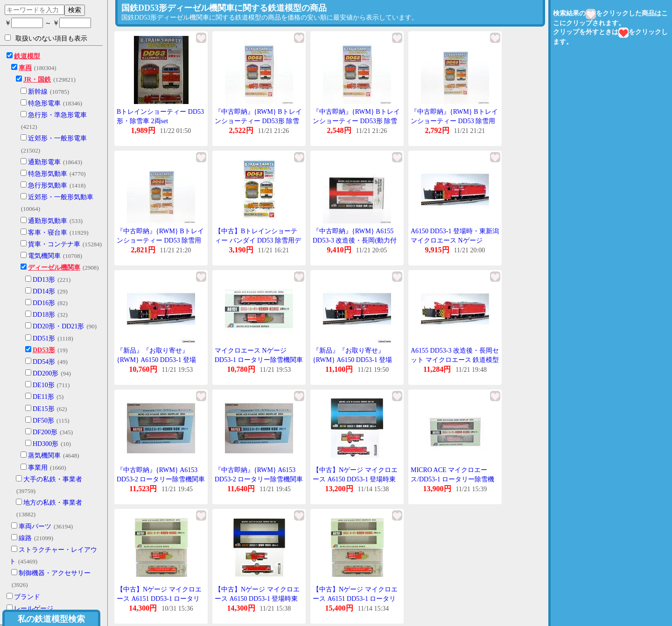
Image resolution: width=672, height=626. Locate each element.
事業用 (38, 468)
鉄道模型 (27, 56)
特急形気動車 (48, 174)
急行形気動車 (48, 185)
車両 (25, 68)
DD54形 (44, 362)
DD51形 (44, 338)
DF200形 (45, 432)
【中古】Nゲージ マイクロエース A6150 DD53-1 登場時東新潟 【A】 (257, 598)
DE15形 (44, 409)
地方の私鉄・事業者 (53, 503)
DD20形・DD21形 (58, 326)
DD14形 (44, 291)
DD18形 (44, 315)
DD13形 (44, 280)
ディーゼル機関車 (54, 268)
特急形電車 (44, 103)
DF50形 (43, 421)
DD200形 (45, 373)
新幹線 (38, 92)
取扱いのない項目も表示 (46, 38)
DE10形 (44, 385)
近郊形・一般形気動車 (61, 197)
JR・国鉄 (37, 80)
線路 (25, 538)
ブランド (27, 597)
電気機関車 (44, 256)
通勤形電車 (44, 162)
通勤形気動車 (48, 221)
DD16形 (44, 303)
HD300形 (45, 444)
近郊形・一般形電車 (57, 138)
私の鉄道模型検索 (51, 619)
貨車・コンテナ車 (54, 244)
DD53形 (44, 350)
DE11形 (43, 397)
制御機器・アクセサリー (55, 573)
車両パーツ (35, 526)
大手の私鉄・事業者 (53, 479)
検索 (75, 10)
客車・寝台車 (48, 233)
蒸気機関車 (44, 456)
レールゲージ (34, 609)
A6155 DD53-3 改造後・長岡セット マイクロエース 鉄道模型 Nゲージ (455, 360)
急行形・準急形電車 (57, 115)
